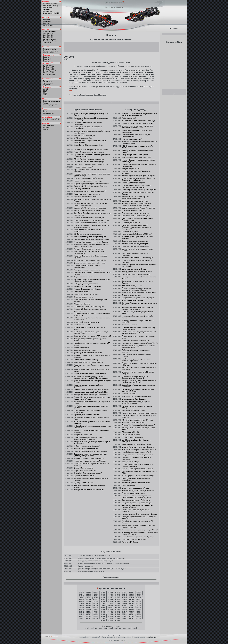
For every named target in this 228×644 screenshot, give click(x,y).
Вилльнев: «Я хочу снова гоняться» (87, 322)
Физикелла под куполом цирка (85, 350)
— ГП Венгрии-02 (48, 65)
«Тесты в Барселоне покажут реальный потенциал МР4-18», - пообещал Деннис (136, 497)
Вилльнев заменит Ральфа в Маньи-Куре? (89, 218)
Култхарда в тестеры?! (82, 189)
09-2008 (125, 604)
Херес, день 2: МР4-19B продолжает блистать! (90, 186)
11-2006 (89, 609)
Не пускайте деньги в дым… (132, 169)
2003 (130, 628)
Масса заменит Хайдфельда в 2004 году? (137, 234)
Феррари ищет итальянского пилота (135, 241)
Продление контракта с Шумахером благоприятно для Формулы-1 (135, 377)
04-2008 (96, 605)
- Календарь (46, 21)
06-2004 (103, 615)
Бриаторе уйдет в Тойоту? (83, 167)
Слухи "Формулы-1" (129, 485)
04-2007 (117, 607)
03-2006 (82, 611)
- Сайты (45, 111)
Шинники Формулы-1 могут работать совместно (91, 389)
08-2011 (96, 598)
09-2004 (82, 615)
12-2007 (125, 605)
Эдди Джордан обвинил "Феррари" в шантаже (139, 208)
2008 (106, 628)
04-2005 (96, 613)
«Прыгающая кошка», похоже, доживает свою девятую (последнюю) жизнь (90, 455)
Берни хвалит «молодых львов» (134, 493)
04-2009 (139, 602)
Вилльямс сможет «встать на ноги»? (87, 194)
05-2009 (132, 602)
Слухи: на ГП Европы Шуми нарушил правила (90, 451)
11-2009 (89, 602)
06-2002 (103, 621)
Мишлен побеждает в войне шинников (136, 274)
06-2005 (82, 613)
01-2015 (117, 592)
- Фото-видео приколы (50, 105)
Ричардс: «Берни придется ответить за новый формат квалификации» (90, 204)
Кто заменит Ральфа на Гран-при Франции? (89, 162)
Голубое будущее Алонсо (131, 223)
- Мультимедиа (47, 83)
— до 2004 (45, 89)
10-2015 (89, 592)
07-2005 (139, 611)
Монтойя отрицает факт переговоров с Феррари (140, 514)
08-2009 (110, 602)
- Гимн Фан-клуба (48, 53)
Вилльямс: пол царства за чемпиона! (135, 246)
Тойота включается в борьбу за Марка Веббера (91, 392)
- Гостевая (45, 127)
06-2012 (103, 596)
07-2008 (139, 604)
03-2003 (82, 619)
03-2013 (117, 594)
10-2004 (139, 613)
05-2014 (139, 592)
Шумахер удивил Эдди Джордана (134, 399)
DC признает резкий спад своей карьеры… (137, 503)
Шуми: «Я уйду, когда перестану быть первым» (139, 190)
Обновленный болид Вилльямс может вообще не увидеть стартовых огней (91, 245)
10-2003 (96, 617)
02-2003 (89, 619)
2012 (87, 628)
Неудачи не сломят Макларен (84, 277)
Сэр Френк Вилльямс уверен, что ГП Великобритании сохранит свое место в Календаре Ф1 (136, 227)
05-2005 (89, 613)
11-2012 (82, 596)
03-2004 (125, 615)
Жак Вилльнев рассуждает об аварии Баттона (139, 450)
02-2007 (132, 607)
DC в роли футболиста (82, 304)
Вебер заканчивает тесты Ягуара (134, 269)
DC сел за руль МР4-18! (131, 432)
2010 (96, 628)
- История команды (49, 31)
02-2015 (110, 592)
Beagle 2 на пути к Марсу (131, 435)
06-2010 (103, 600)
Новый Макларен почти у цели (133, 423)
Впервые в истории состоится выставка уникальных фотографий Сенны (136, 289)
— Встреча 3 (46, 59)
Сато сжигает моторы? (82, 292)
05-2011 (117, 598)
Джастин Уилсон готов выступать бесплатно (138, 447)
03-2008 (103, 605)
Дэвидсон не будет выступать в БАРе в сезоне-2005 (92, 336)
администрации (151, 638)
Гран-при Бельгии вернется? (132, 139)
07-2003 (117, 617)
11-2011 (82, 598)
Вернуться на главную (111, 578)
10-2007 (139, 605)
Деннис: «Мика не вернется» (84, 468)
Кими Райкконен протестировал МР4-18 (137, 452)
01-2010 (139, 600)
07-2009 (117, 602)
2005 (120, 628)
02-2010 (132, 600)
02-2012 (125, 596)
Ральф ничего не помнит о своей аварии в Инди (91, 220)
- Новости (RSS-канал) (50, 6)
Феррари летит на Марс (131, 462)
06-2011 (110, 598)
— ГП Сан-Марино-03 (49, 71)
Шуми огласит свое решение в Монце (135, 488)
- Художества (47, 85)
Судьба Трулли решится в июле (85, 197)
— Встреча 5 (46, 61)
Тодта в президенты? (81, 348)
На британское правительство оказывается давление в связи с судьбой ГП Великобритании (91, 377)
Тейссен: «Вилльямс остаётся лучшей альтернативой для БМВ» (135, 197)
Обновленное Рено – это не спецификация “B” (90, 191)
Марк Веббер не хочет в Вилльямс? (86, 449)
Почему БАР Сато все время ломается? (88, 473)
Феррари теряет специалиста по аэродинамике (139, 293)
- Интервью (46, 9)
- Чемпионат (46, 19)
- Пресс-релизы (47, 8)
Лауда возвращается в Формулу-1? (135, 155)
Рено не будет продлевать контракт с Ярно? (90, 237)
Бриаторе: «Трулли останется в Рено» (136, 201)
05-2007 (110, 607)
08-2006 (110, 609)
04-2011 (124, 598)
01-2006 (96, 611)
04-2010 (117, 600)
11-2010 (89, 600)
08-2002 (132, 619)
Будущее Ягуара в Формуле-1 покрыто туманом (91, 184)
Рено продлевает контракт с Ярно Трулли (89, 270)
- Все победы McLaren (50, 41)
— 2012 (44, 95)
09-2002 (125, 619)
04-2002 (117, 621)
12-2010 (82, 600)
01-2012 (132, 596)
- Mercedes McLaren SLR (50, 119)
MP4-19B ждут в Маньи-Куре (84, 136)
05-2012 (110, 596)
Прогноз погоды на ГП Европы (133, 211)
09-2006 (103, 609)
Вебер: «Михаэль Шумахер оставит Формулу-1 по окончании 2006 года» (139, 382)
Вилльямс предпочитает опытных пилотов (89, 458)
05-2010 (110, 600)
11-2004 (132, 613)
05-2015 (103, 592)
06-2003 (125, 617)
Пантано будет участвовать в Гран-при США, (90, 260)
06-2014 (132, 592)
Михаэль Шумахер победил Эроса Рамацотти (138, 176)
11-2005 (110, 611)
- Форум (45, 129)
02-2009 (89, 604)
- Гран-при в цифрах (49, 39)
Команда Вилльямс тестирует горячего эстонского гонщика (136, 402)
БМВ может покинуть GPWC (132, 286)
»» (110, 556)
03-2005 (103, 613)
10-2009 (96, 602)
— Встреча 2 (46, 57)
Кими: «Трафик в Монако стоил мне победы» (138, 476)
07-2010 (96, 600)
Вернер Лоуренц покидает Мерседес (87, 415)
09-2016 (82, 592)
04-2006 (139, 609)
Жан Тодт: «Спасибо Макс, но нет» (86, 294)
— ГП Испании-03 (48, 69)
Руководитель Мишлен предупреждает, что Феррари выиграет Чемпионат (89, 438)
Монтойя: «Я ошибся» (130, 325)
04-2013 (110, 594)
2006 (115, 628)
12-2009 (82, 602)
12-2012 (139, 594)
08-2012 (89, 596)
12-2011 (139, 596)
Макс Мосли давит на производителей (136, 483)
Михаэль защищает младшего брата (135, 244)
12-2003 (82, 617)
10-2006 (96, 609)
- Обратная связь (48, 125)
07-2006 (117, 609)
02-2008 (110, 605)
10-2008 (117, 604)
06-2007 (103, 607)
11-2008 (110, 604)
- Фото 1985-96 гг (48, 37)
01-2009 (96, 604)
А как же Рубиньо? (129, 394)
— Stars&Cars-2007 (48, 73)
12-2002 (103, 619)
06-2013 (96, 594)
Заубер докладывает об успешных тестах (137, 272)
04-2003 (139, 617)
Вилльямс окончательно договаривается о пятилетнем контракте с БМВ (138, 127)
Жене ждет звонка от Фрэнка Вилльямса (88, 178)
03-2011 (132, 598)
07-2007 (96, 607)
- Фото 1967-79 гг (48, 33)
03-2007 (125, 607)
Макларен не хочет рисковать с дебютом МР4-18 (140, 343)
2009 (101, 628)
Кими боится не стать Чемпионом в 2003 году (139, 121)
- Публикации (47, 11)
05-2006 (132, 609)
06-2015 (96, 592)
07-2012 (96, 596)
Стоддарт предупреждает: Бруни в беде (88, 181)
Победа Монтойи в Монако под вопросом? (137, 455)
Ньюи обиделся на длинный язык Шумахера (138, 537)
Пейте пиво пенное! (129, 118)
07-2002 (139, 619)
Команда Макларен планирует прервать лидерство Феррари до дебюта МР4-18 (137, 204)
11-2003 (89, 617)
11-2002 (110, 619)
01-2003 (96, 619)
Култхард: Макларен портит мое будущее (89, 307)
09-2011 (89, 598)
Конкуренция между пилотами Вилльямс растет (139, 413)
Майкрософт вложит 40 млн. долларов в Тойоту (91, 239)
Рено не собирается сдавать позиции (135, 213)
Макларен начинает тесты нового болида (89, 490)
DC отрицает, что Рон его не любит (135, 539)
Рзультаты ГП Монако (130, 542)
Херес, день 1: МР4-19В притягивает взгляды (90, 208)
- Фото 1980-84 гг (48, 35)
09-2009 (103, 602)
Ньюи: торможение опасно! (83, 297)
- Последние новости (49, 4)
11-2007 (132, 605)
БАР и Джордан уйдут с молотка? (86, 284)
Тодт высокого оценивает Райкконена (136, 500)
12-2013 (89, 594)
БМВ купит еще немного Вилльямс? (87, 446)
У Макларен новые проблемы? (133, 300)
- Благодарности (48, 113)
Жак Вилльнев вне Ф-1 (82, 325)
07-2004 (96, 615)
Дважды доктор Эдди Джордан (133, 183)
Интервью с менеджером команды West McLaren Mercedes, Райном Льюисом (140, 115)
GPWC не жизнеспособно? (83, 138)
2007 (110, 628)
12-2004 (125, 613)
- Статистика (46, 43)
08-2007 (89, 607)
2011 (91, 628)
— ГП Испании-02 (48, 67)
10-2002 (117, 619)
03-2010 (125, 600)
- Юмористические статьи (51, 101)
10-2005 (117, 611)
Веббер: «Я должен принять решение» (87, 286)
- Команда (46, 23)
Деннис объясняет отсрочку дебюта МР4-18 (138, 123)
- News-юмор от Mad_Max (51, 13)
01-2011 (139, 598)
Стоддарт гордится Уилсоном (133, 437)
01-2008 (117, 605)
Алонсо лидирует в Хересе (131, 295)
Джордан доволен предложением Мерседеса (138, 298)
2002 (134, 628)
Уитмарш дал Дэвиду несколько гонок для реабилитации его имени (138, 308)
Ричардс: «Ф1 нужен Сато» (83, 435)
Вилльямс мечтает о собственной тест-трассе (90, 374)
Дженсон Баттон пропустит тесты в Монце (137, 469)
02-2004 (132, 615)
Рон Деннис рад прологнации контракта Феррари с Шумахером (137, 360)
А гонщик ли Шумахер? (131, 231)
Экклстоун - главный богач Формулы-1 (136, 216)
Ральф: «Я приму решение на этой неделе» (89, 152)
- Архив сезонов (48, 25)
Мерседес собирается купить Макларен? (88, 249)
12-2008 (103, 604)
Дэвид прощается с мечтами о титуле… (136, 341)
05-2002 (110, 621)
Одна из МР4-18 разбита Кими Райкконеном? (139, 425)
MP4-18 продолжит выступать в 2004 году (137, 420)
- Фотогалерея (47, 81)
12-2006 (82, 609)
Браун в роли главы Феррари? (85, 471)
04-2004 (117, 615)
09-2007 (82, 607)
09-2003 (103, 617)
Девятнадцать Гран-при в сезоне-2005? (88, 353)
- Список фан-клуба (49, 49)
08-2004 (89, 615)
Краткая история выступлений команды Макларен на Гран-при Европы (137, 186)
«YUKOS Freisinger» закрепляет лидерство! (89, 159)
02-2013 (125, 594)
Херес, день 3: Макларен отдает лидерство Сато (91, 164)
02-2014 (82, 594)
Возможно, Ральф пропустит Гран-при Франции (91, 242)
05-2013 (103, 594)
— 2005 (44, 93)
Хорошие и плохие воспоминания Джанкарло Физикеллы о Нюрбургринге (139, 179)
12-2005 (103, 611)
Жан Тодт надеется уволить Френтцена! (136, 157)
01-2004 (139, 615)
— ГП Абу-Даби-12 (48, 75)
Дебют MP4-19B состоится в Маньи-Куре (88, 362)
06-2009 (125, 602)
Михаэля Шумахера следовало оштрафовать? (91, 211)
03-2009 (82, 604)
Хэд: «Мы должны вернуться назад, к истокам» (91, 149)
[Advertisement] (111, 47)
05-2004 (110, 615)
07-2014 (125, 592)
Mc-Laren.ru (121, 641)
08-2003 (110, 617)
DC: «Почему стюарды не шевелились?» (88, 234)
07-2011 (103, 598)
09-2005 (125, 611)
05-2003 (132, 617)
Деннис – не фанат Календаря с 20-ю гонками (90, 263)
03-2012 (117, 596)
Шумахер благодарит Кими (83, 483)
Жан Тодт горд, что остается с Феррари (136, 396)
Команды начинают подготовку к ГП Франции (90, 223)
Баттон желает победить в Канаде (86, 360)
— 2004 (44, 91)
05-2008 (89, 605)
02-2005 (110, 613)
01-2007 (139, 607)
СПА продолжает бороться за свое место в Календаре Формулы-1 (137, 465)
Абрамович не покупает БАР (84, 476)
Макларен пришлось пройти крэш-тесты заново (91, 395)
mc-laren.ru (115, 636)
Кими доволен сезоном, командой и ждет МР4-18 (140, 530)
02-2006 (89, 611)
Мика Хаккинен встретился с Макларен (136, 444)
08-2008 (132, 604)
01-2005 (117, 613)
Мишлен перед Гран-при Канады (134, 410)
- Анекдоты (46, 103)
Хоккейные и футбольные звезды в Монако (138, 491)
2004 (125, 628)
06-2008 (82, 605)
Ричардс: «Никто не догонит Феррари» (88, 289)
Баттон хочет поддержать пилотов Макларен (90, 461)
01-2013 (132, 594)
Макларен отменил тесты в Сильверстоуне (137, 258)
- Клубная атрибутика (50, 51)
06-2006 (125, 609)
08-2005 (132, 611)
